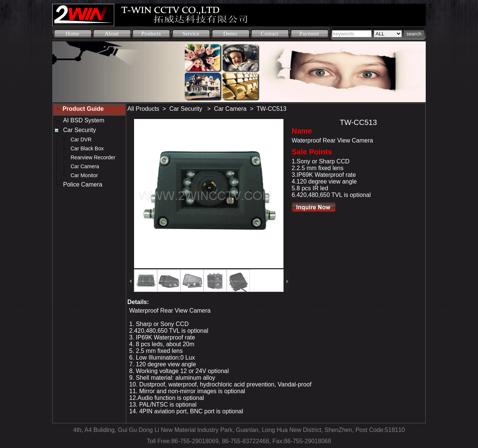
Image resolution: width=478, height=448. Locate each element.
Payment (309, 34)
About (112, 34)
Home (72, 34)
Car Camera (230, 109)
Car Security (187, 109)
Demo (230, 34)
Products (151, 34)
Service (191, 34)
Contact (269, 34)
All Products (143, 109)
